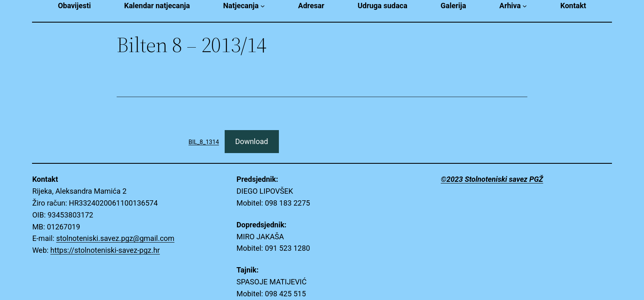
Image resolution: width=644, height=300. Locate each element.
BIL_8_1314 (204, 142)
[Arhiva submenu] (525, 6)
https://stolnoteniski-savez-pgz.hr (105, 250)
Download (252, 141)
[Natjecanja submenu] (263, 6)
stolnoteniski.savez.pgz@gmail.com (115, 238)
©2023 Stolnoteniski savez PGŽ (492, 179)
